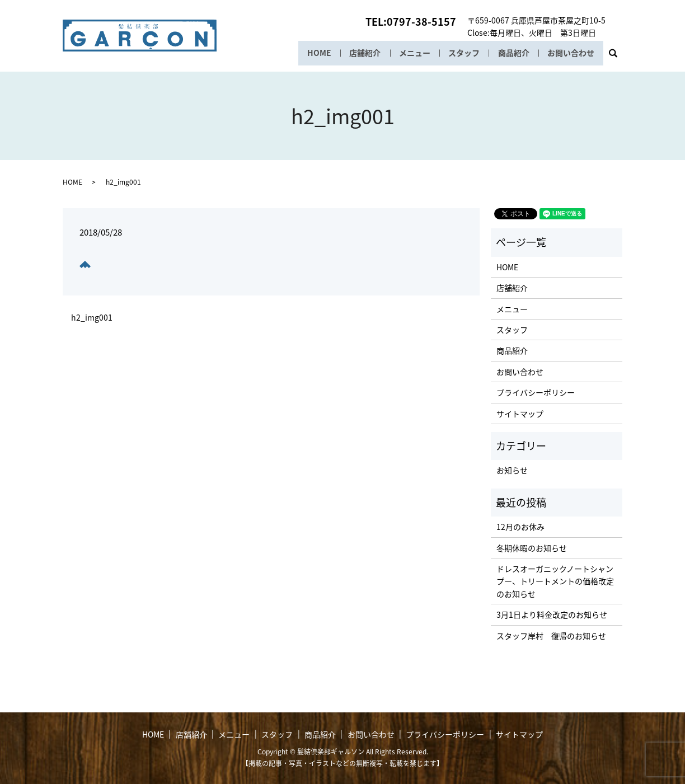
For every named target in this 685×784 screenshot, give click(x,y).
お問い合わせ (571, 53)
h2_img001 (92, 318)
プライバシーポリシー (536, 392)
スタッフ (462, 53)
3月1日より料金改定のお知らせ (552, 614)
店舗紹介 (362, 53)
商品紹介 (513, 53)
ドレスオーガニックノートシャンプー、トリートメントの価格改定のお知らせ (555, 581)
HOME (316, 53)
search (618, 56)
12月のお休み (520, 527)
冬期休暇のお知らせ (532, 548)
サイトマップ (520, 414)
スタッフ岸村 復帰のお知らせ (551, 636)
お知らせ (512, 470)
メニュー (412, 53)
